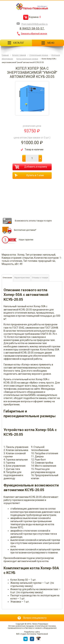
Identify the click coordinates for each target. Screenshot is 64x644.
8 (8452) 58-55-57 (32, 28)
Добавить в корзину (31, 167)
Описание (7, 278)
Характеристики (22, 278)
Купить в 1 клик (29, 175)
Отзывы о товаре (40, 278)
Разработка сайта (32, 632)
